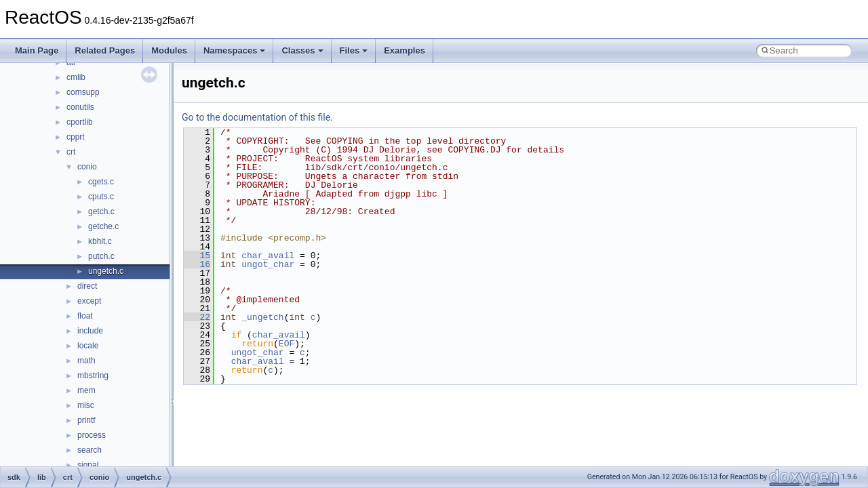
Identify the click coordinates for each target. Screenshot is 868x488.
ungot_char (268, 264)
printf (86, 420)
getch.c (101, 211)
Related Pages (105, 50)
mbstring (93, 375)
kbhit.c (100, 241)
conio (87, 167)
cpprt (76, 137)
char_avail (268, 256)
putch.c (101, 256)
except (89, 301)
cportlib (80, 122)
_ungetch (262, 317)
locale (88, 346)
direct (87, 286)
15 (197, 256)
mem (86, 390)
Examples (405, 50)
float (85, 316)
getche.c (103, 226)
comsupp (83, 92)
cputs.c (101, 197)
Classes (302, 50)
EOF (287, 344)
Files (354, 50)
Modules (169, 50)
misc (86, 405)
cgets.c (101, 182)
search (90, 450)
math (86, 361)
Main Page (37, 50)
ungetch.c (106, 271)
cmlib (76, 77)
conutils (80, 107)
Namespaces (235, 50)
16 (197, 264)
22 (197, 317)
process (92, 435)
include (90, 331)
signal (88, 465)
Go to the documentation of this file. (257, 117)
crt (71, 152)
